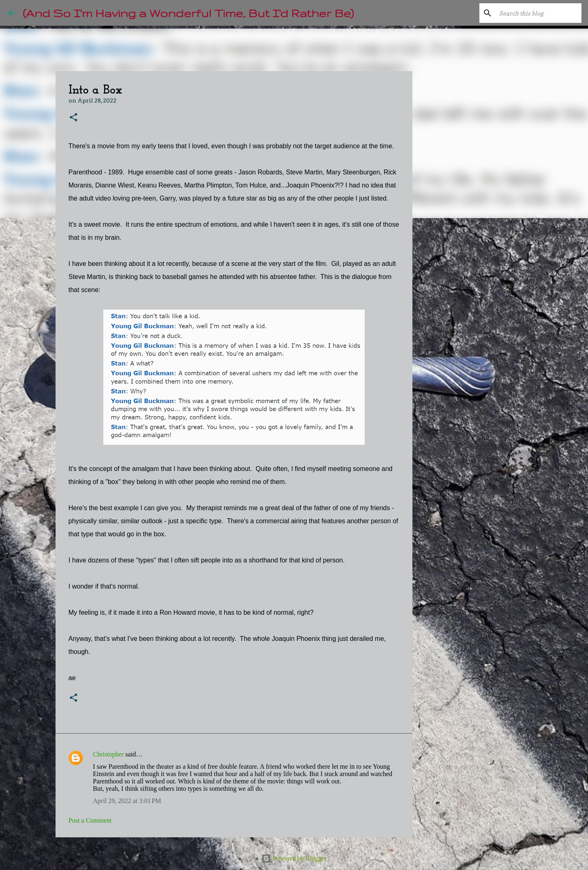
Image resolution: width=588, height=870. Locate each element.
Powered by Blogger (294, 858)
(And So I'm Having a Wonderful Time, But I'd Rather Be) (188, 13)
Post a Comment (90, 820)
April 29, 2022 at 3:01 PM (127, 801)
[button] (73, 118)
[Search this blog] (539, 13)
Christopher (109, 754)
